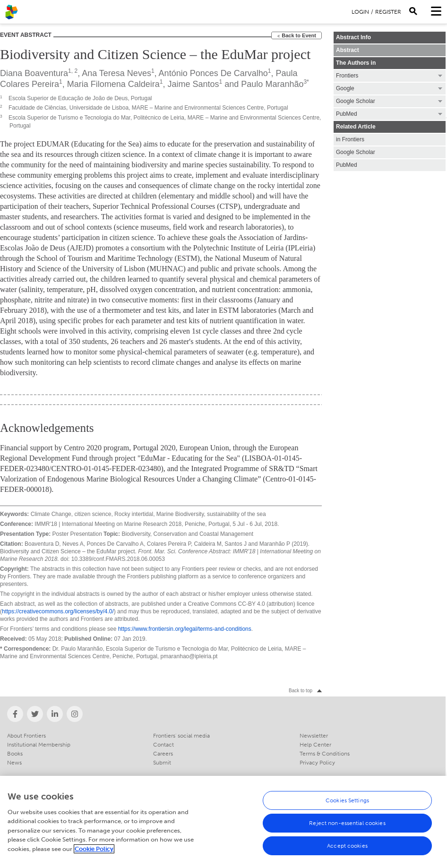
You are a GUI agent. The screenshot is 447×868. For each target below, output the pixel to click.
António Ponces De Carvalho (213, 73)
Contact (163, 745)
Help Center (315, 745)
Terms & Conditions (325, 754)
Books (15, 754)
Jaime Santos (193, 84)
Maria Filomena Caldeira (113, 84)
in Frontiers (350, 139)
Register (388, 12)
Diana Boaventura (34, 73)
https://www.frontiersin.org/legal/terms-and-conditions (185, 629)
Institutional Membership (39, 745)
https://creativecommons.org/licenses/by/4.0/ (58, 611)
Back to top (301, 691)
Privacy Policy (317, 763)
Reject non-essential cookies (347, 827)
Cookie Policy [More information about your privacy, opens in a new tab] (94, 853)
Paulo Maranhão (272, 84)
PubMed (347, 165)
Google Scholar (356, 152)
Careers (163, 754)
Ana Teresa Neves (116, 73)
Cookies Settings (347, 805)
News (14, 763)
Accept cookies (347, 850)
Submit (162, 763)
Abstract (348, 50)
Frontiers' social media (181, 736)
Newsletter (314, 736)
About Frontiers (26, 736)
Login (360, 12)
